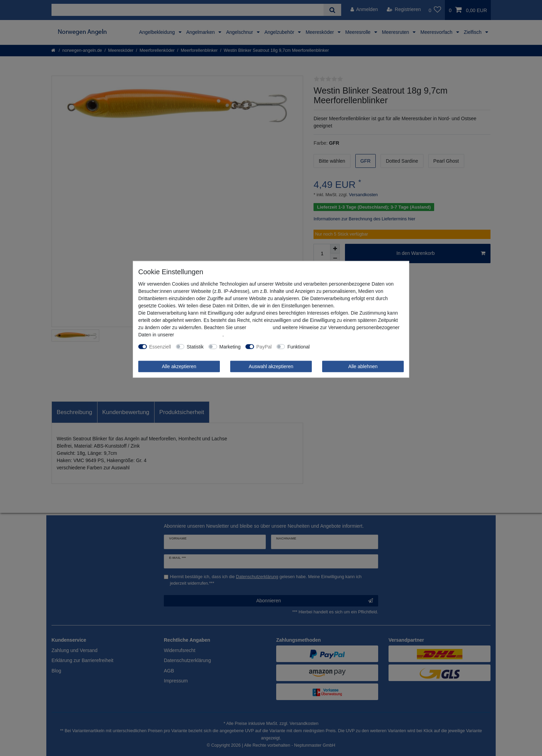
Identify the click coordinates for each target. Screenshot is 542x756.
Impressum (259, 327)
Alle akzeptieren (179, 366)
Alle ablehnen (363, 366)
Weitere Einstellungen (338, 346)
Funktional (298, 346)
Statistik (195, 346)
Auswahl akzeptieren (271, 366)
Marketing (230, 346)
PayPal (264, 346)
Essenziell (160, 346)
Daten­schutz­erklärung (199, 334)
